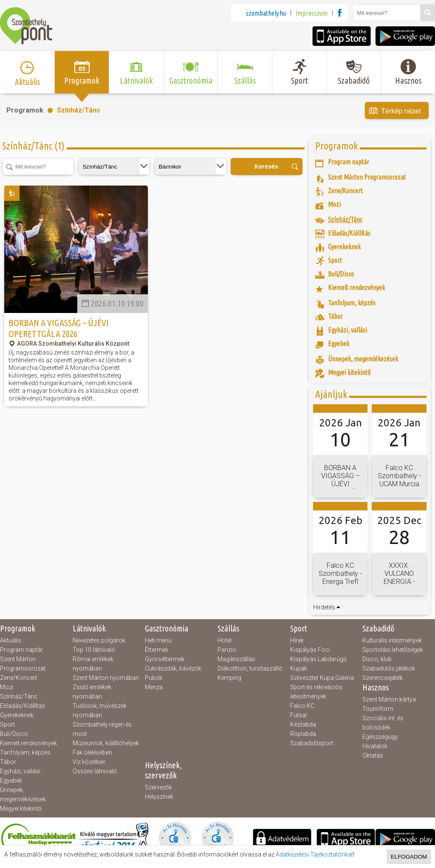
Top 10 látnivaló (94, 650)
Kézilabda (303, 724)
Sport (7, 724)
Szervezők (158, 787)
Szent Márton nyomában (106, 678)
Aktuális (11, 640)
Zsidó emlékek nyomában (92, 692)
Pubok (154, 678)
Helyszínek (159, 797)
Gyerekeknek (17, 715)
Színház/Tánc (79, 110)
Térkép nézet (395, 111)
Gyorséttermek (165, 659)
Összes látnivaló (95, 771)
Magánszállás (236, 659)
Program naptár (21, 650)
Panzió (227, 650)
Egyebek (11, 781)
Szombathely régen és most (102, 729)
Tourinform (378, 709)
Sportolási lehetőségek (393, 650)
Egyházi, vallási (20, 771)
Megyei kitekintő (21, 809)
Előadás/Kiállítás (23, 706)
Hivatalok (375, 746)
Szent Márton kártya (389, 699)
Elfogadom (409, 857)
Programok (25, 110)
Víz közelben (89, 762)
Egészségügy (380, 737)
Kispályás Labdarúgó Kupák (319, 664)
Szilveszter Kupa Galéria (322, 678)
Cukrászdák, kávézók (173, 668)
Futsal (298, 715)
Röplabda (303, 734)
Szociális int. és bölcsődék (383, 723)
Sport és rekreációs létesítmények (316, 692)
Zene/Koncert (18, 678)
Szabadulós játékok (389, 668)
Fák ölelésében (92, 752)
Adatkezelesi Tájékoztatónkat (314, 854)
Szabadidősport (312, 743)
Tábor (8, 762)
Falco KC (302, 706)
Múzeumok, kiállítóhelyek (106, 743)
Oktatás (373, 755)
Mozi (7, 687)
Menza (154, 687)
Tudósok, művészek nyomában (100, 710)
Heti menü (158, 640)
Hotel (225, 640)
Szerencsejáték (383, 678)
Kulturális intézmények (392, 640)
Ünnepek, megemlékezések (23, 795)
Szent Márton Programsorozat (23, 664)
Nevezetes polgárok (99, 640)
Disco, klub (377, 659)
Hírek (297, 640)
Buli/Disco (14, 734)
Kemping (229, 678)
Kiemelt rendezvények (28, 743)
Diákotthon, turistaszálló (250, 668)
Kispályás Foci (310, 650)
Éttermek (157, 650)
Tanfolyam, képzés (25, 752)
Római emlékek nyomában (93, 664)
